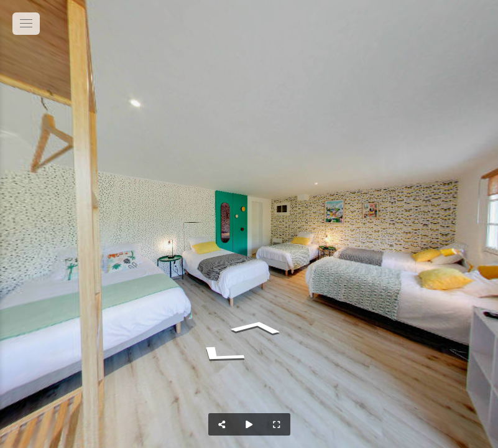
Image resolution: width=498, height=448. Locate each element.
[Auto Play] (249, 424)
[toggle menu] (26, 24)
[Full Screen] (277, 424)
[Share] (222, 424)
